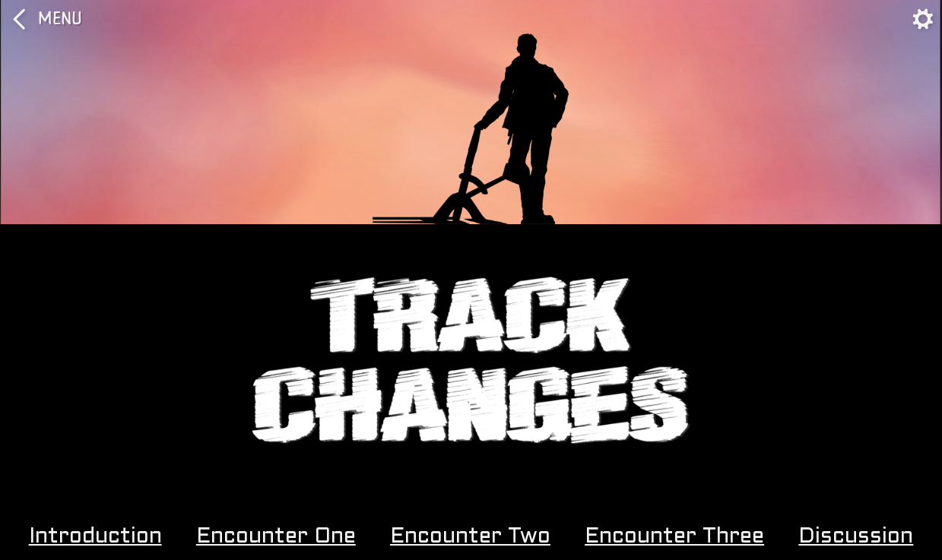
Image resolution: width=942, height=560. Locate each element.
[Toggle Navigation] (923, 19)
